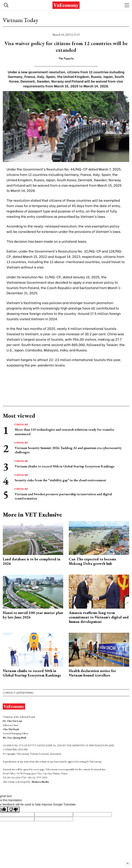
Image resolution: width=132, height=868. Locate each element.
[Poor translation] (14, 809)
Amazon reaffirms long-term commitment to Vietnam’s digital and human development (99, 617)
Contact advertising (18, 693)
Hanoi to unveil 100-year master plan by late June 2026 (33, 615)
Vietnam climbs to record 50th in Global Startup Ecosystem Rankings (65, 466)
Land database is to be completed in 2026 (32, 561)
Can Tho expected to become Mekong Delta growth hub (92, 561)
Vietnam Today (21, 20)
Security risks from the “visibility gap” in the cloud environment (60, 480)
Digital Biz (22, 424)
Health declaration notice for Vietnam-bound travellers (92, 673)
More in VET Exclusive (32, 515)
